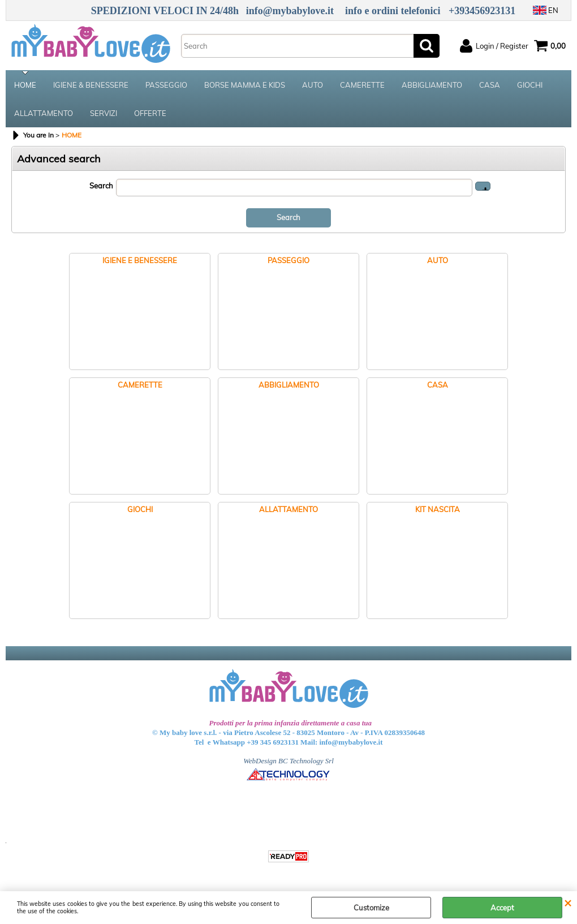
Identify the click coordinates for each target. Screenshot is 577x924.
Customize (371, 908)
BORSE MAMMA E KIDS (245, 85)
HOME (25, 85)
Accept (502, 908)
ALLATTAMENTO (44, 113)
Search (101, 186)
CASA (490, 85)
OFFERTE (150, 113)
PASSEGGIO (166, 85)
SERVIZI (104, 113)
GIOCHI (530, 85)
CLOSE (568, 902)
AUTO (313, 85)
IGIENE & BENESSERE (91, 85)
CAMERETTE (362, 85)
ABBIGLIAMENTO (432, 85)
